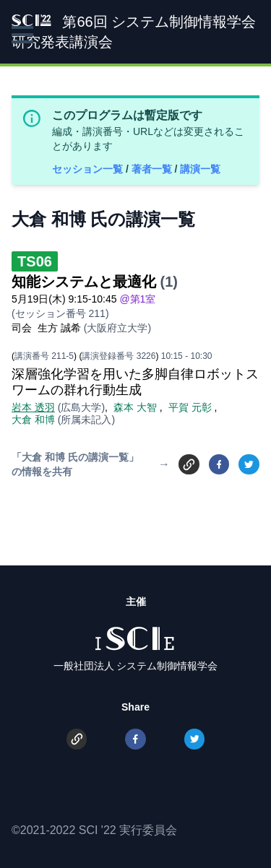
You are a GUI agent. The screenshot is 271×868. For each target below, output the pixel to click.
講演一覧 (200, 169)
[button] (22, 35)
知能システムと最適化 (84, 282)
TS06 (35, 261)
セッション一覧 (89, 169)
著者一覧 (153, 169)
